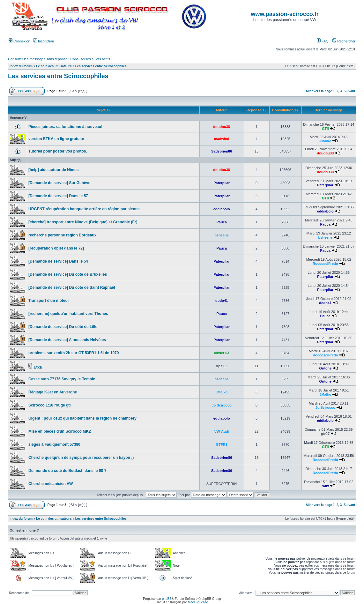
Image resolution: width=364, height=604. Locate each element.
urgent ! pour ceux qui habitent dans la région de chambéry (82, 418)
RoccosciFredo (325, 264)
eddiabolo (222, 209)
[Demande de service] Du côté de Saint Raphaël (72, 287)
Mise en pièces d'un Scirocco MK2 (60, 431)
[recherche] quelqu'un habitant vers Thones (68, 314)
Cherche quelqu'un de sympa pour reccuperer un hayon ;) (81, 458)
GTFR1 (222, 444)
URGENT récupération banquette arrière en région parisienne (84, 209)
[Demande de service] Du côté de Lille (63, 327)
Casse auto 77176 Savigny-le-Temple (62, 379)
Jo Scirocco (221, 405)
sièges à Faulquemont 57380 (54, 444)
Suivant (349, 91)
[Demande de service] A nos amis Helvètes (67, 340)
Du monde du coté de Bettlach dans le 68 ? (67, 471)
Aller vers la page (319, 91)
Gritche (325, 368)
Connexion (19, 41)
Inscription (44, 41)
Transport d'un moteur (49, 301)
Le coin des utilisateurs (54, 66)
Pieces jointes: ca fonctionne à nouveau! (65, 127)
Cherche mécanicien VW (51, 484)
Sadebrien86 (222, 151)
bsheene (222, 235)
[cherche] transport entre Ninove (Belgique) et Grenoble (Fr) (83, 222)
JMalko (325, 141)
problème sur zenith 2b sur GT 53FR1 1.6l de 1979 (74, 353)
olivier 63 (222, 353)
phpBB (167, 599)
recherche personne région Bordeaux (62, 235)
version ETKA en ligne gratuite (56, 139)
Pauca (221, 222)
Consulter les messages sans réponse (38, 59)
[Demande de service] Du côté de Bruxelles (68, 274)
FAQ (323, 41)
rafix (325, 486)
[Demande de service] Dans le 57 (58, 196)
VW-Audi (222, 431)
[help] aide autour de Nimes (53, 170)
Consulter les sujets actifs (90, 59)
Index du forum (21, 66)
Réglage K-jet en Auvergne (53, 392)
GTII (325, 129)
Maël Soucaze (198, 602)
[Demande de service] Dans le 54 (58, 261)
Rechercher (344, 41)
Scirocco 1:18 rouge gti (50, 405)
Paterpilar (222, 183)
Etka (38, 367)
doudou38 (222, 127)
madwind (222, 139)
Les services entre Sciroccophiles (101, 66)
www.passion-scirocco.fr (285, 14)
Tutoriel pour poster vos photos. (58, 151)
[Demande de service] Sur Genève (59, 183)
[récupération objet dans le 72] (56, 248)
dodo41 (222, 301)
